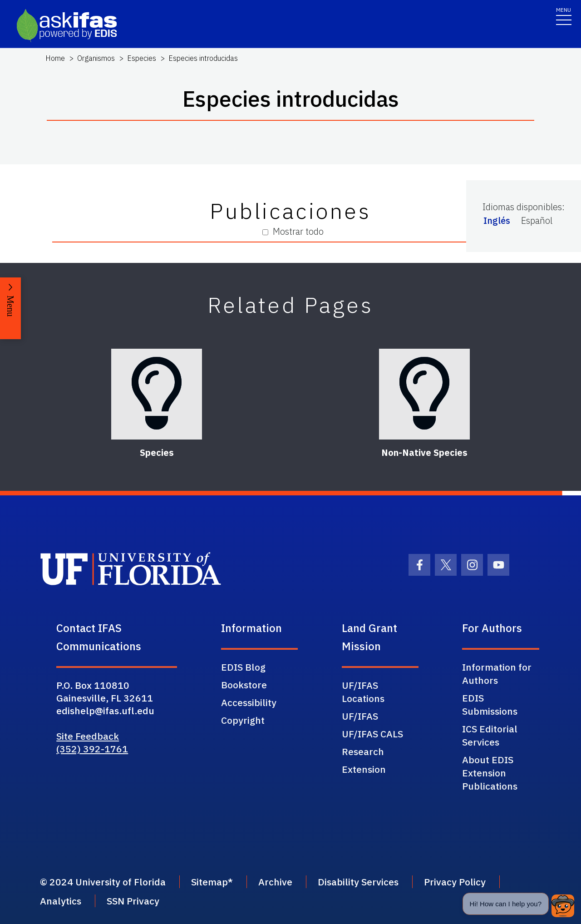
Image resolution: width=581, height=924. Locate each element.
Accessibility (249, 702)
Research (363, 751)
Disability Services (358, 882)
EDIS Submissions (490, 704)
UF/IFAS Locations (363, 692)
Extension (364, 769)
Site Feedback (88, 736)
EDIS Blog (243, 667)
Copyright (243, 720)
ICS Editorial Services (490, 735)
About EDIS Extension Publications (490, 773)
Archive (275, 882)
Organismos (96, 58)
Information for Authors (497, 674)
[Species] (157, 394)
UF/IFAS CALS (372, 734)
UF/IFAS (360, 716)
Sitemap (209, 882)
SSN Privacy (133, 901)
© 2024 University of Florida (103, 882)
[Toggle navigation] (564, 16)
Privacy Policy (455, 882)
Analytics (61, 901)
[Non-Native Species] (424, 394)
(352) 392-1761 (92, 749)
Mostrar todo (293, 231)
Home (55, 58)
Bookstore (244, 685)
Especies (142, 58)
